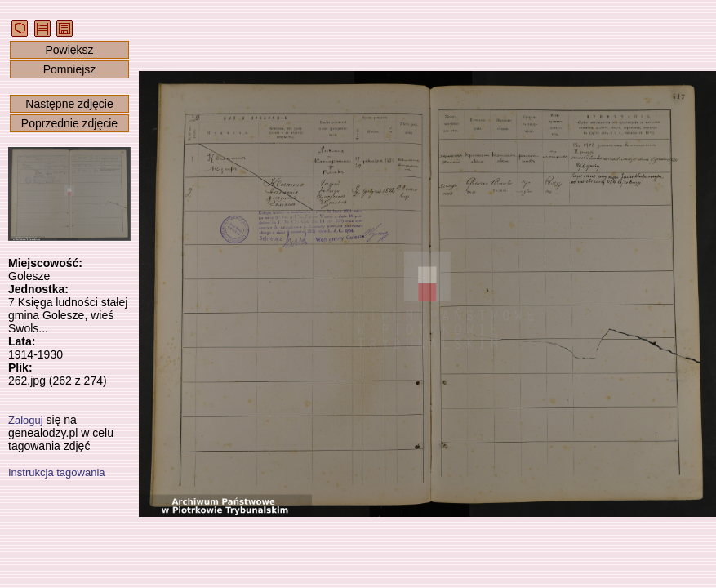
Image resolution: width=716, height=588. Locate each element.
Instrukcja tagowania (57, 472)
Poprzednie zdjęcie (69, 123)
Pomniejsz (70, 69)
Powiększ (69, 50)
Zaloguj (26, 420)
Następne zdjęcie (69, 104)
